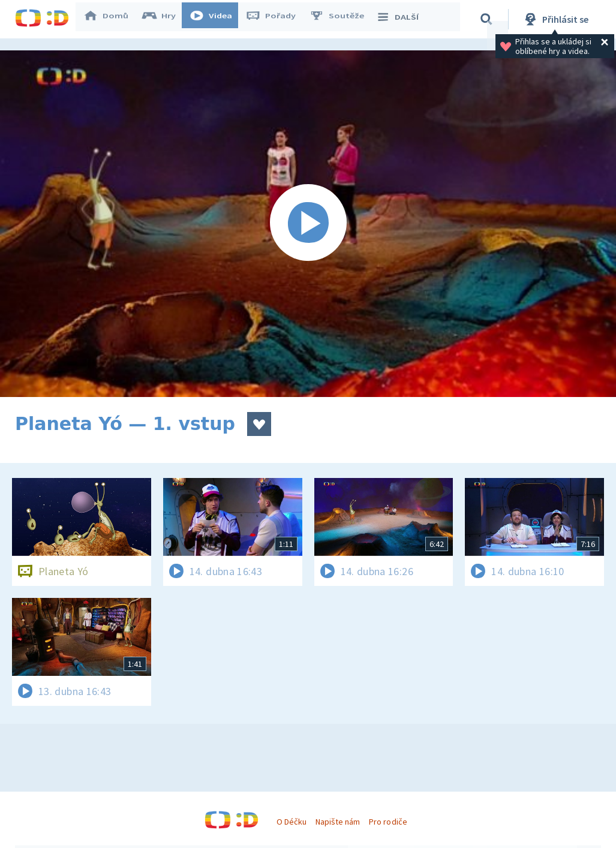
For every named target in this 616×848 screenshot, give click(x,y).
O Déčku (292, 822)
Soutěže (342, 19)
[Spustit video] (308, 224)
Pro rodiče (388, 822)
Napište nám (338, 822)
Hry (165, 19)
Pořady (277, 19)
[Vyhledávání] (488, 19)
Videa (217, 19)
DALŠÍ (403, 19)
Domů (112, 19)
